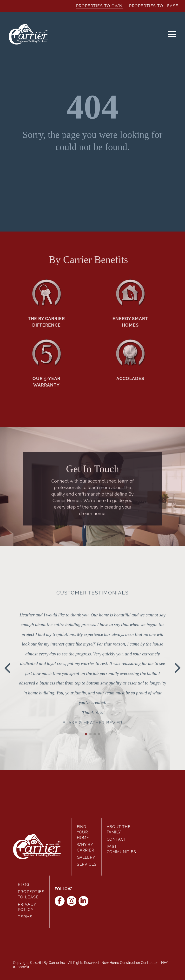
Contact (117, 839)
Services (87, 864)
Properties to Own (99, 6)
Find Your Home (83, 832)
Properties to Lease (154, 6)
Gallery (86, 857)
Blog (24, 885)
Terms (25, 917)
